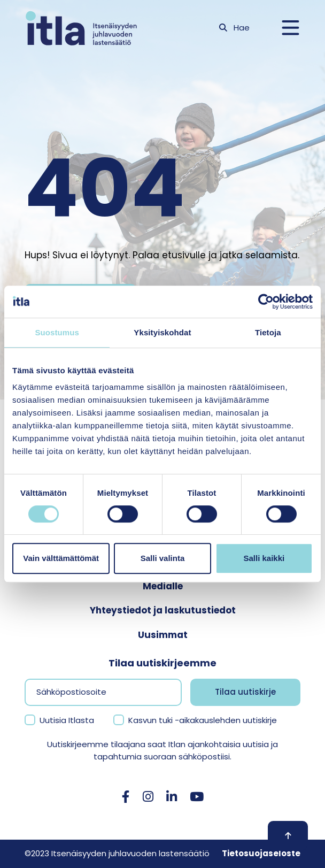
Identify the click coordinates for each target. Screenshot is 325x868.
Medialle (163, 586)
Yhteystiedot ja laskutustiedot (163, 610)
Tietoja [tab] (268, 332)
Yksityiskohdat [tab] (162, 332)
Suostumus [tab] (57, 332)
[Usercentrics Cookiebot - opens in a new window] (266, 302)
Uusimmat (163, 635)
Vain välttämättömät (61, 558)
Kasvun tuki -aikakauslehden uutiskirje (203, 720)
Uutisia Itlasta (67, 720)
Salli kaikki (264, 558)
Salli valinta (163, 558)
